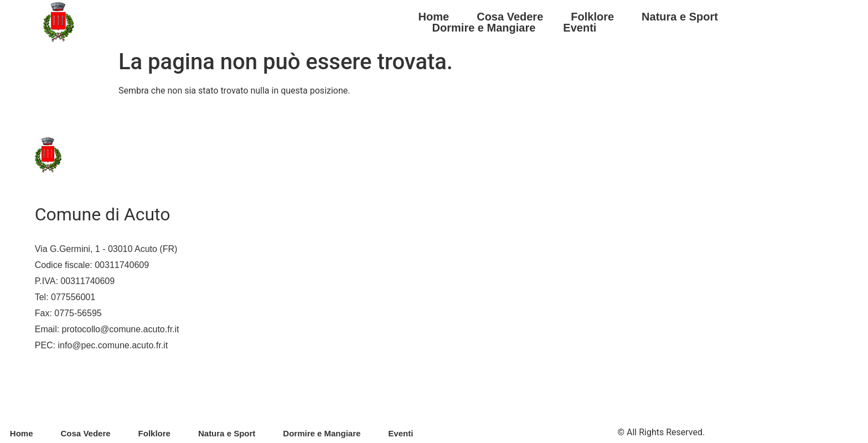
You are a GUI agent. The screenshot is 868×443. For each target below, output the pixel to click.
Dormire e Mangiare (484, 28)
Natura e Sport (680, 17)
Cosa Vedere (510, 17)
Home (434, 17)
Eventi (580, 28)
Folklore (592, 17)
